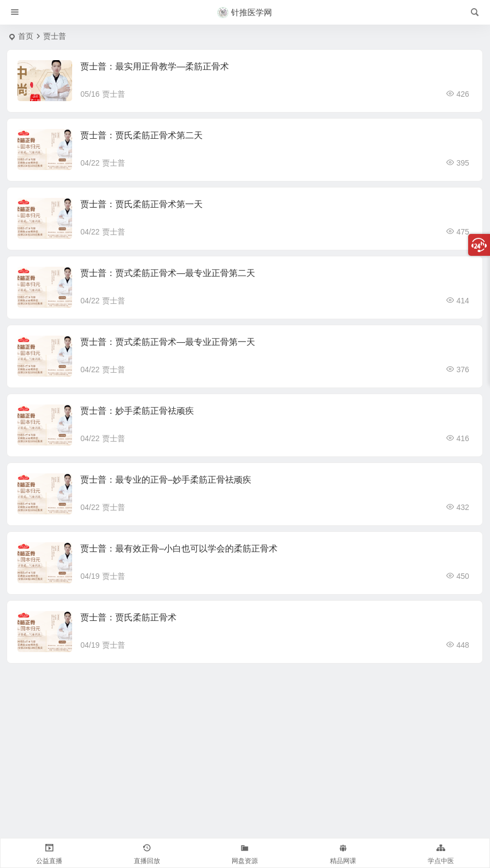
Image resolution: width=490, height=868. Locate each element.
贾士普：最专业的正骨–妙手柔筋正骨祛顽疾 (166, 480)
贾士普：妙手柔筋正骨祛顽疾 (137, 411)
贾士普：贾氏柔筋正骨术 (128, 617)
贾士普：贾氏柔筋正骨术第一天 (141, 204)
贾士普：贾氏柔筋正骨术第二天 (141, 135)
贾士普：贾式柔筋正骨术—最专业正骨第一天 (168, 342)
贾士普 (114, 94)
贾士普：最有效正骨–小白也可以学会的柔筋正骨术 (179, 549)
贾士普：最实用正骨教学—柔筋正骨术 (155, 66)
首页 (26, 36)
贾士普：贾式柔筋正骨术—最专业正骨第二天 (168, 273)
